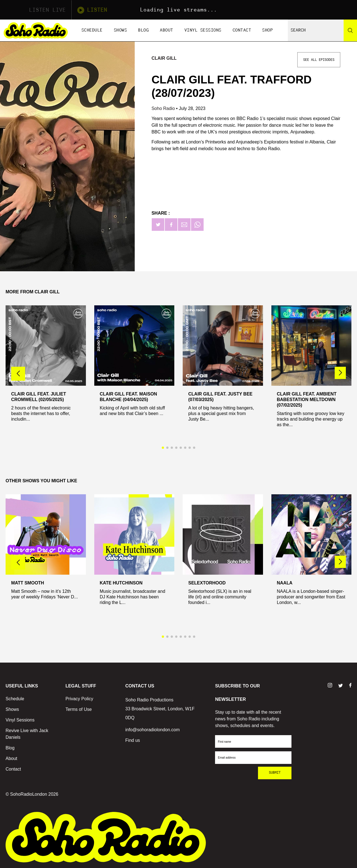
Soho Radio (164, 108)
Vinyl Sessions (203, 30)
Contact (242, 30)
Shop (267, 30)
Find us (132, 740)
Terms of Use (79, 709)
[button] (340, 373)
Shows (120, 30)
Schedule (92, 30)
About (167, 30)
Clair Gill (164, 58)
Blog (143, 30)
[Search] (350, 30)
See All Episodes (319, 60)
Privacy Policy (79, 699)
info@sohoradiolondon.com (152, 730)
